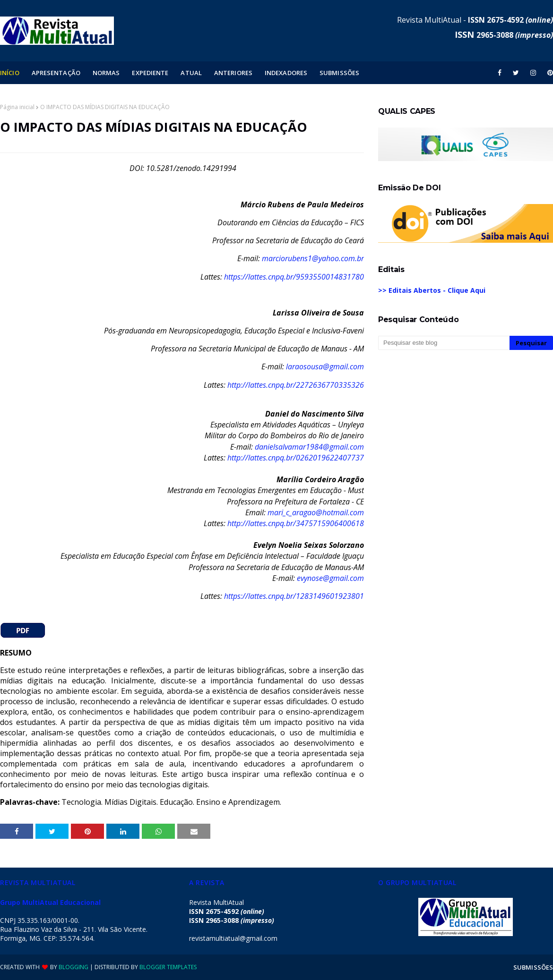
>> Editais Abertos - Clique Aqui (432, 290)
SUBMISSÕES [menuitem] (339, 73)
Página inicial (17, 107)
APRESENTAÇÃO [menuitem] (56, 73)
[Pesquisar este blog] (444, 343)
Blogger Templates (168, 967)
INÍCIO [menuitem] (10, 73)
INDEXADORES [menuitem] (286, 73)
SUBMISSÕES (533, 967)
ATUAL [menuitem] (191, 73)
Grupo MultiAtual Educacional (50, 902)
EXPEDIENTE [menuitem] (150, 73)
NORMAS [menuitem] (106, 73)
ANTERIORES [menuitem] (233, 73)
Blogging (73, 967)
